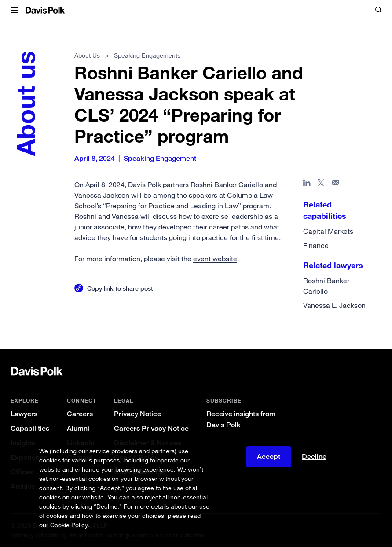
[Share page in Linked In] (307, 185)
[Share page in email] (336, 185)
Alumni (78, 428)
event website (215, 259)
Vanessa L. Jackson (334, 305)
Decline (314, 456)
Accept (269, 456)
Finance (316, 245)
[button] (14, 11)
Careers (80, 414)
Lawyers (24, 414)
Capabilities (30, 428)
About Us (87, 55)
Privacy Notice (137, 414)
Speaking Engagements (147, 55)
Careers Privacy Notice (151, 428)
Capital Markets (328, 231)
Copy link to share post (120, 288)
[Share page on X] (321, 185)
